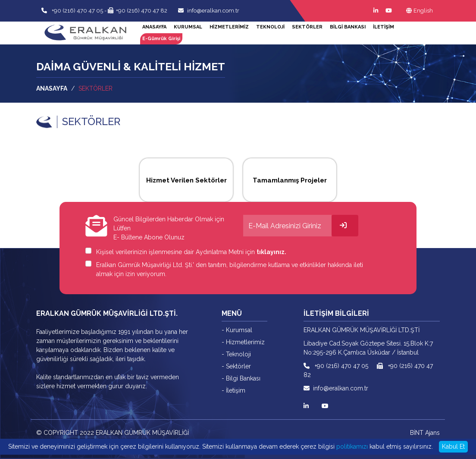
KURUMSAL (188, 27)
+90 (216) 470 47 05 (77, 11)
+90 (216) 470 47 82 (138, 11)
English (420, 11)
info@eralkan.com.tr (209, 11)
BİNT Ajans (425, 433)
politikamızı (352, 446)
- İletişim (233, 390)
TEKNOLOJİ (270, 27)
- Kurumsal (237, 330)
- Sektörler (236, 366)
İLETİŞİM (384, 27)
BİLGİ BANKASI (348, 27)
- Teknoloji (236, 354)
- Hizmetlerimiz (243, 342)
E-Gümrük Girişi (161, 39)
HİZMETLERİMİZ (229, 27)
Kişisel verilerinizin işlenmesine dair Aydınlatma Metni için (191, 252)
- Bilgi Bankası (241, 378)
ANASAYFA (154, 27)
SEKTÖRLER (307, 27)
